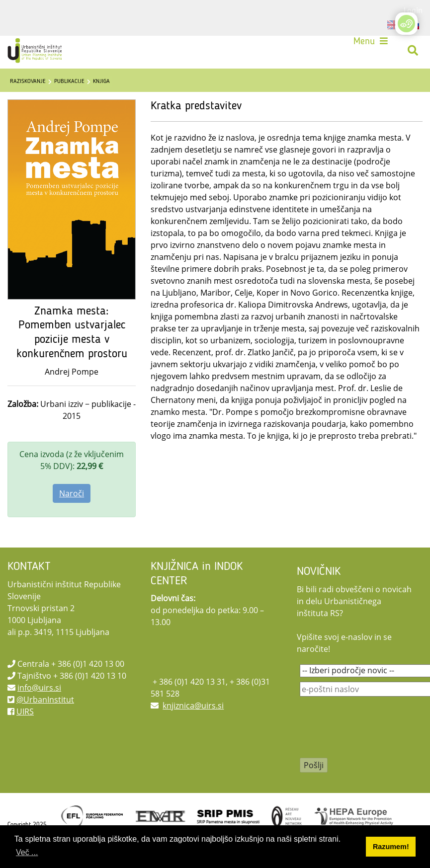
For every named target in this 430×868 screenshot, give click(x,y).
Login (413, 10)
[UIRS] (36, 51)
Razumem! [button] (391, 847)
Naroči (72, 493)
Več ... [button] (27, 852)
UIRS (25, 711)
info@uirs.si (39, 688)
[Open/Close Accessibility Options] (406, 24)
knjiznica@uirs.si (193, 706)
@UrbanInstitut (45, 700)
